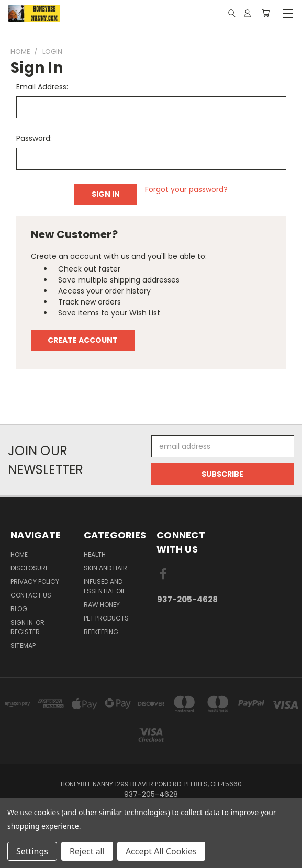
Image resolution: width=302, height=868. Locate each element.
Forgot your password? (186, 189)
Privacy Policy (35, 582)
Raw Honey (102, 605)
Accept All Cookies (161, 851)
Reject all (87, 851)
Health (95, 554)
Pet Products (106, 618)
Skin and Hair (105, 568)
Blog (19, 609)
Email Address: (42, 87)
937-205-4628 (187, 599)
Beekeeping (101, 632)
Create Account (83, 340)
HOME (19, 554)
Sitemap (23, 645)
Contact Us (31, 595)
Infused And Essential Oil (104, 586)
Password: (34, 138)
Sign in (23, 622)
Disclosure (30, 568)
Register (25, 632)
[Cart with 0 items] (266, 13)
